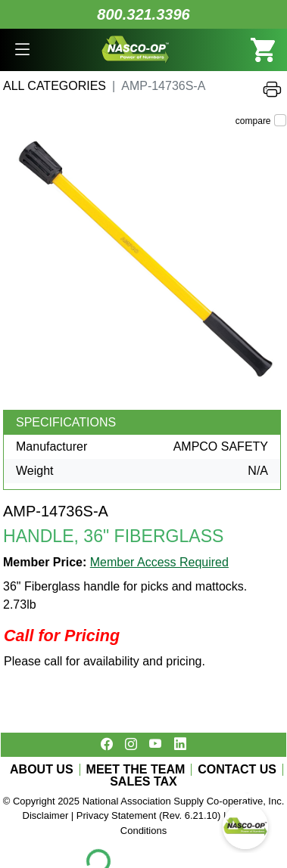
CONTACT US (237, 770)
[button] (22, 50)
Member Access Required (159, 562)
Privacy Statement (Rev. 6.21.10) (149, 815)
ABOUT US (42, 770)
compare (253, 121)
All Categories (55, 86)
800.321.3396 (143, 14)
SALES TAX (143, 782)
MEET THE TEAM (136, 770)
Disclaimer (46, 815)
